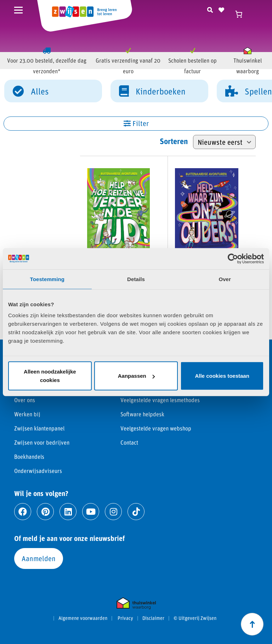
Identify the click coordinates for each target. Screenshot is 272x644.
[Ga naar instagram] (113, 512)
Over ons (25, 400)
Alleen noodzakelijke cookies (50, 376)
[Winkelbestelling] (224, 142)
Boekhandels (29, 457)
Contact (129, 442)
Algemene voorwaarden (83, 618)
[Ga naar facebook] (23, 512)
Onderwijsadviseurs (38, 471)
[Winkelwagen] (242, 14)
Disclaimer (153, 618)
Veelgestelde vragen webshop (156, 428)
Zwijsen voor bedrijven (42, 442)
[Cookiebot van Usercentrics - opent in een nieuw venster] (233, 258)
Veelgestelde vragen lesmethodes (160, 400)
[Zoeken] (210, 9)
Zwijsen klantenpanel (39, 428)
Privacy (125, 618)
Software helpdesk (142, 414)
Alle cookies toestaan (222, 376)
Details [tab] (136, 279)
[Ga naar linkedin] (68, 512)
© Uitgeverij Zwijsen (195, 618)
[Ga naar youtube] (91, 512)
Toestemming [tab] (47, 279)
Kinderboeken (152, 91)
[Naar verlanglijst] (221, 9)
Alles (31, 91)
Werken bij (27, 414)
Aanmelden (39, 558)
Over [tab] (225, 279)
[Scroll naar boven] (252, 624)
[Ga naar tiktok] (136, 512)
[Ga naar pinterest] (45, 512)
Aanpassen (136, 376)
